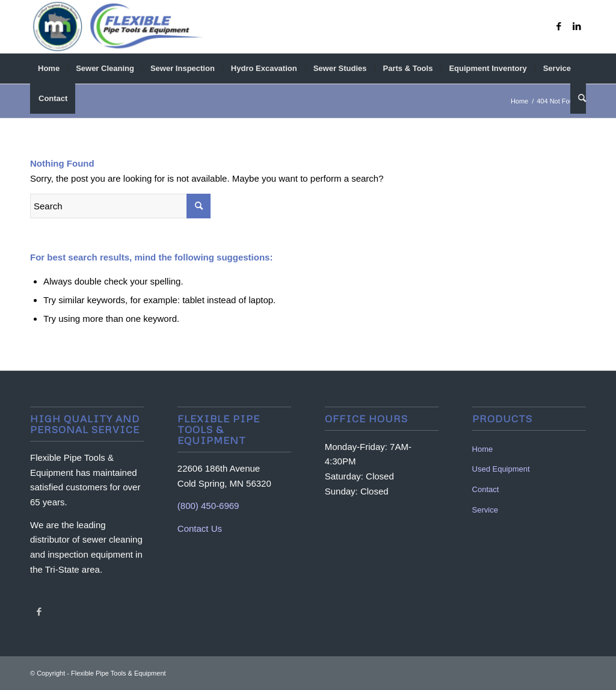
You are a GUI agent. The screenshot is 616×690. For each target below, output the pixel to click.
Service (485, 510)
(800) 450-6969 (208, 506)
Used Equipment (501, 469)
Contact (486, 489)
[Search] (578, 99)
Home (483, 449)
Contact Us (200, 528)
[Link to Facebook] (559, 26)
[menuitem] (49, 69)
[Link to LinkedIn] (577, 26)
